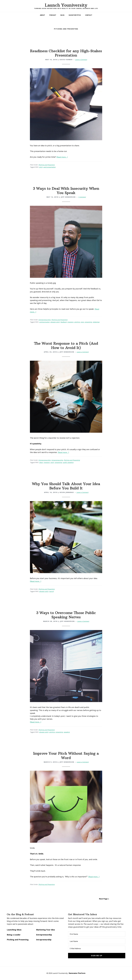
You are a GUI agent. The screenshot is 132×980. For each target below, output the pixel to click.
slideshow (96, 322)
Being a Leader (14, 935)
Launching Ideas (14, 930)
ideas (41, 462)
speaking (67, 732)
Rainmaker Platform (77, 973)
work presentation (49, 167)
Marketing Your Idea (45, 930)
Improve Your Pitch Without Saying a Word (66, 756)
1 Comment (82, 197)
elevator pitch (55, 322)
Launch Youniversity (66, 5)
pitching (77, 322)
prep (82, 322)
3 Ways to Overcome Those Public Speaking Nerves (66, 615)
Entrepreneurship (45, 320)
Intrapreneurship (57, 460)
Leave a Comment (81, 60)
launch (51, 591)
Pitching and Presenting (47, 165)
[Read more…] (62, 157)
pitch (41, 167)
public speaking (68, 462)
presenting (88, 322)
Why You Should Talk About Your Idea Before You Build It (66, 486)
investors (70, 322)
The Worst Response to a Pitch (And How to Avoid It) (66, 346)
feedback (63, 322)
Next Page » (104, 899)
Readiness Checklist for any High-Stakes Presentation (66, 53)
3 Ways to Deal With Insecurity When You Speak (66, 191)
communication (44, 322)
